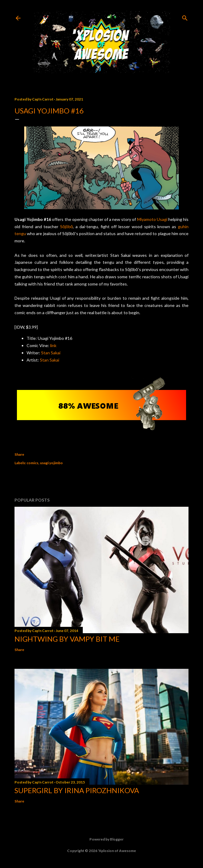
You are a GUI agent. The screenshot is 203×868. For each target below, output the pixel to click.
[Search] (185, 17)
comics (32, 463)
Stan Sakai (51, 353)
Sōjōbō (66, 227)
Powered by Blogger (102, 839)
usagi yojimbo (51, 463)
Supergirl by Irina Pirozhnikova (77, 790)
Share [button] (19, 454)
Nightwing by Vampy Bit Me (67, 639)
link (53, 345)
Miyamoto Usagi (152, 219)
